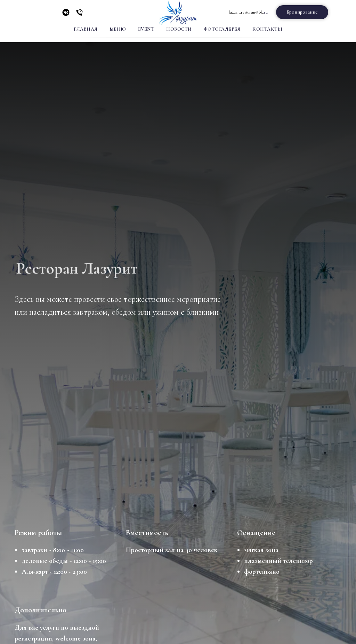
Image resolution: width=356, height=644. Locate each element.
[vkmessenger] (66, 15)
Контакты (267, 29)
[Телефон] (79, 15)
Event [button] (146, 29)
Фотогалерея (222, 29)
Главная (86, 29)
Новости (179, 29)
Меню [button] (118, 29)
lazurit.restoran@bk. (246, 12)
